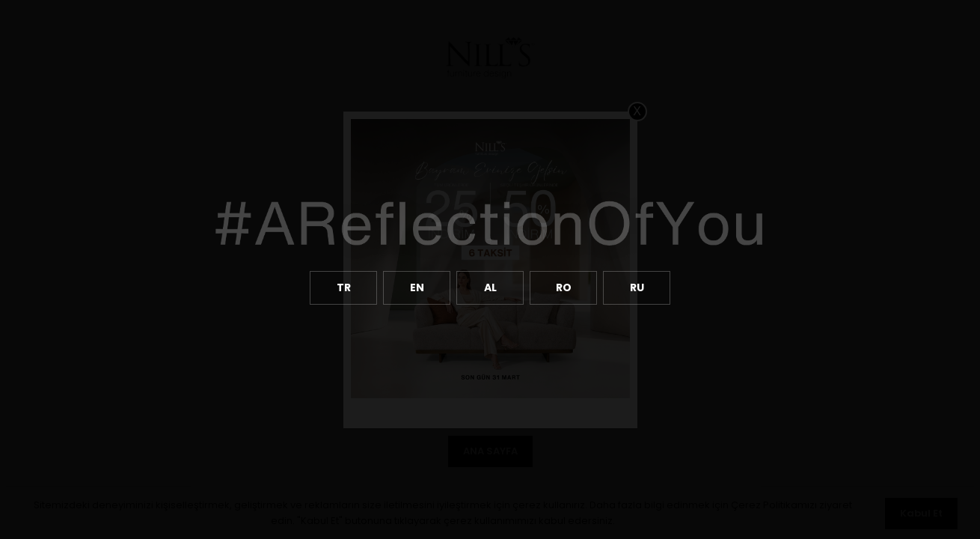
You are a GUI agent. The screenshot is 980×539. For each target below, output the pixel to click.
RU (637, 287)
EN (417, 287)
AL (490, 287)
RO (564, 287)
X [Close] (637, 111)
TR (344, 287)
